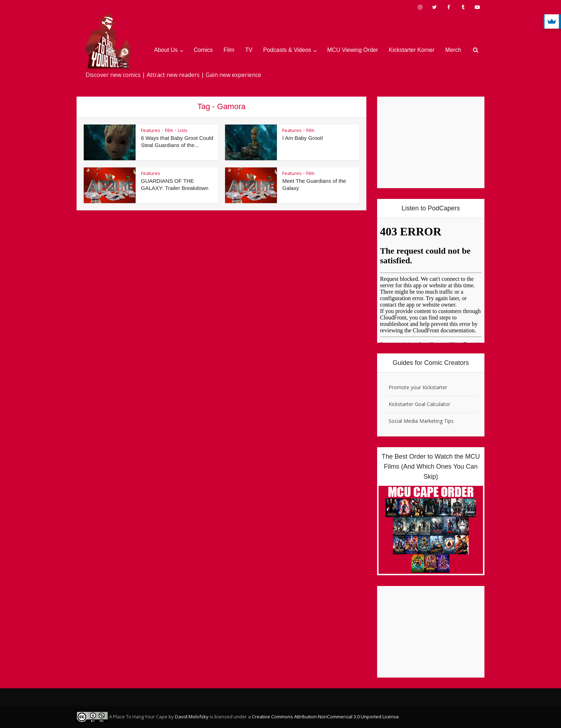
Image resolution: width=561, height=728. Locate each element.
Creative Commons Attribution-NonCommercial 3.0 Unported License (325, 717)
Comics (203, 50)
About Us (166, 50)
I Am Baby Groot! (303, 138)
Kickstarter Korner (412, 50)
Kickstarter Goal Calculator (419, 404)
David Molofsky (192, 717)
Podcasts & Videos (287, 50)
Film (229, 50)
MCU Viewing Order (353, 50)
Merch (453, 50)
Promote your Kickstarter (418, 387)
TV (249, 50)
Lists (183, 130)
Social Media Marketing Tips (421, 421)
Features (151, 130)
